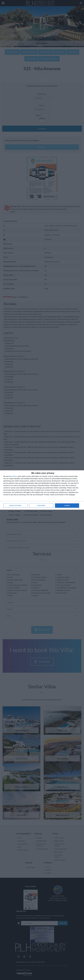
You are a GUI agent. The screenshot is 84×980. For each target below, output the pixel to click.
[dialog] (42, 490)
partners (14, 476)
